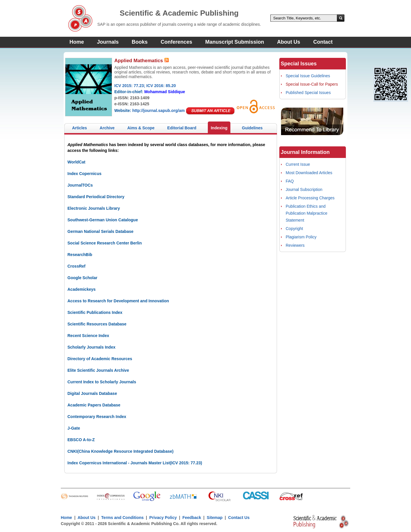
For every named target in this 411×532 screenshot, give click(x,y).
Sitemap (214, 518)
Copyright (294, 229)
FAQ (290, 181)
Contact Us (239, 518)
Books (140, 42)
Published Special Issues (308, 93)
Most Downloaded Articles (309, 173)
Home (77, 42)
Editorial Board (182, 128)
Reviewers (295, 245)
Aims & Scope (141, 128)
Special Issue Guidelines (308, 76)
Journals (108, 42)
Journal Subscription (304, 189)
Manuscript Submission (235, 42)
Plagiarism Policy (301, 237)
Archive (107, 128)
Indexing (219, 128)
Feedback (192, 518)
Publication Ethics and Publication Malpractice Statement (307, 213)
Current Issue (298, 164)
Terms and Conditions (123, 518)
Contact (323, 42)
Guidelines (252, 128)
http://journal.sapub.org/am (158, 111)
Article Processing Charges (310, 198)
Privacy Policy (163, 518)
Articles (79, 128)
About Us (289, 42)
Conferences (176, 42)
